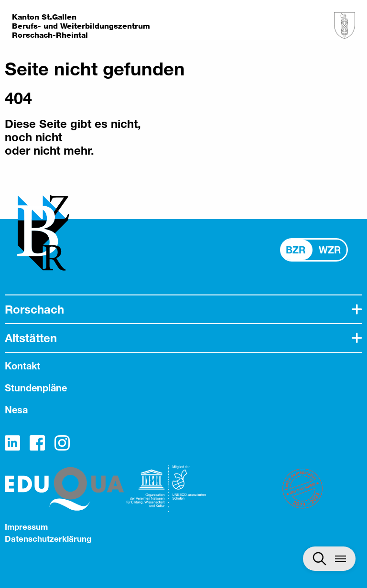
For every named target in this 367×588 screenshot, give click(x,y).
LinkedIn (12, 443)
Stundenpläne (36, 388)
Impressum (26, 527)
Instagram (62, 443)
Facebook (37, 443)
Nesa (16, 410)
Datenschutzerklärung (48, 539)
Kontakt (22, 366)
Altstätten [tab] (31, 338)
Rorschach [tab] (34, 309)
